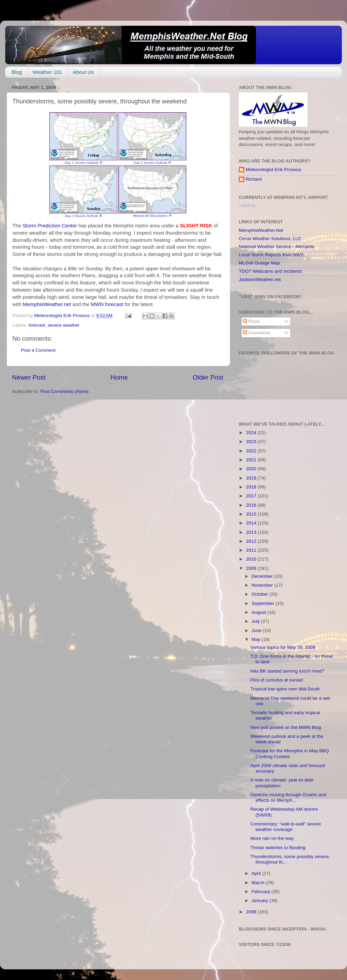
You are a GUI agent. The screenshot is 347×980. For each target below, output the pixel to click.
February (261, 892)
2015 (252, 514)
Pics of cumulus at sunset (277, 680)
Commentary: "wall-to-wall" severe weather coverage (286, 827)
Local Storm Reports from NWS (271, 255)
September (264, 603)
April (257, 873)
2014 (252, 523)
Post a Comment (38, 350)
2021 (252, 460)
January (260, 900)
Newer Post (29, 377)
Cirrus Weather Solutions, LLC (270, 239)
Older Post (208, 377)
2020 (252, 469)
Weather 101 (47, 72)
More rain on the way (272, 838)
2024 (252, 433)
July (256, 621)
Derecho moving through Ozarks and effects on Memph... (288, 797)
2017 (252, 496)
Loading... (249, 205)
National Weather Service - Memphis (277, 246)
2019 (252, 478)
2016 (252, 505)
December (263, 576)
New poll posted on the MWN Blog (286, 727)
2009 (252, 568)
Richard (254, 179)
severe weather (64, 325)
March (259, 883)
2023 (252, 442)
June (257, 630)
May (256, 639)
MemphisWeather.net (48, 304)
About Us (83, 72)
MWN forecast (108, 304)
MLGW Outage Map (259, 263)
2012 (252, 541)
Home (119, 377)
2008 (252, 912)
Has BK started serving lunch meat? (287, 671)
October (260, 594)
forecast (37, 325)
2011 (252, 550)
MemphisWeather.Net (261, 230)
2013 (252, 532)
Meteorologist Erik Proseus (273, 170)
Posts (251, 321)
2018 (252, 487)
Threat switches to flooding (278, 848)
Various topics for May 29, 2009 (283, 647)
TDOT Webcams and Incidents (270, 271)
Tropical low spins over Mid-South (285, 689)
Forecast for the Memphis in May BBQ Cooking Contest (290, 753)
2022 (252, 451)
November (263, 585)
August (259, 612)
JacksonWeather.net (260, 279)
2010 (252, 559)
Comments (257, 333)
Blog (17, 72)
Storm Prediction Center (51, 226)
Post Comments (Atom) (65, 391)
